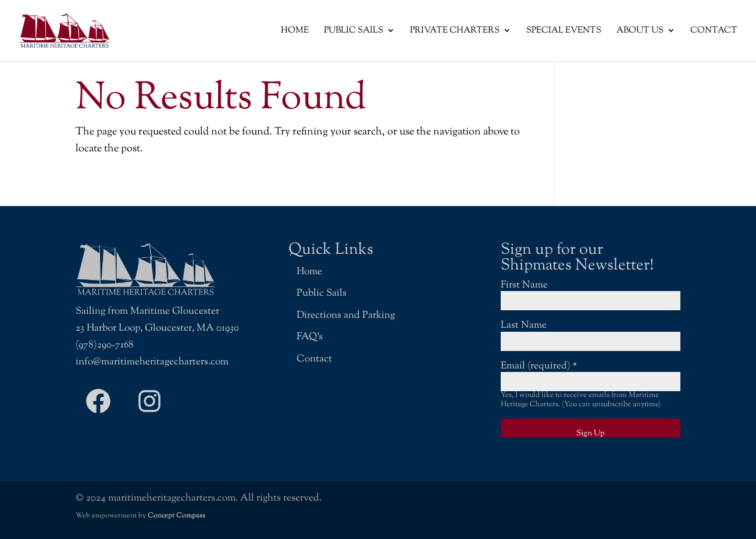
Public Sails (354, 31)
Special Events (564, 31)
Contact (714, 31)
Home (295, 31)
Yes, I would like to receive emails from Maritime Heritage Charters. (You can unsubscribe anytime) (581, 400)
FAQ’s (310, 337)
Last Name (524, 325)
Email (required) (539, 366)
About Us (640, 31)
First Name (524, 285)
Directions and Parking (346, 315)
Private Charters (455, 31)
